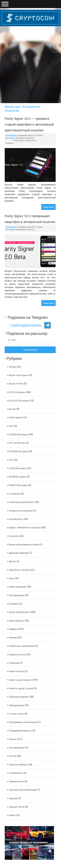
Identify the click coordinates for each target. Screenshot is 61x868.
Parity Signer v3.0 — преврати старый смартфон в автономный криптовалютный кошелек (29, 124)
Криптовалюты (17, 621)
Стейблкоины (16, 773)
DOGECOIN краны (19, 434)
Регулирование (17, 748)
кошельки (10, 143)
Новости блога (16, 672)
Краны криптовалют (19, 612)
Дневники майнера (19, 553)
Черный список (17, 807)
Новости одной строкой (21, 688)
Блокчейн (14, 536)
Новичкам (14, 663)
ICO (11, 460)
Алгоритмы (15, 494)
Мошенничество (17, 655)
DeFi (11, 426)
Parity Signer (19, 140)
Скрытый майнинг (18, 765)
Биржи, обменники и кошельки (25, 528)
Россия (13, 756)
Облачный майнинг (19, 697)
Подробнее (49, 207)
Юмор (12, 815)
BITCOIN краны (17, 392)
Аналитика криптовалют (21, 502)
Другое (12, 562)
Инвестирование (18, 587)
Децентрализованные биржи (24, 545)
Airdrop (12, 367)
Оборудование (17, 705)
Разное (13, 739)
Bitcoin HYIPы (16, 384)
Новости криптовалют (20, 680)
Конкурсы (14, 604)
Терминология (16, 781)
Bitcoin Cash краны (19, 375)
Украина (13, 798)
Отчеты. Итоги (16, 714)
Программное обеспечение (23, 722)
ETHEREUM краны (19, 451)
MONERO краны (17, 477)
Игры (11, 578)
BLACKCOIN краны (19, 401)
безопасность (30, 140)
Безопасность (16, 519)
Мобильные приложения (22, 646)
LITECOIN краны (18, 468)
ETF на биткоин (17, 443)
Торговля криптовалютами (23, 790)
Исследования (16, 595)
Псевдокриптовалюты (20, 731)
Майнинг (13, 629)
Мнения (13, 638)
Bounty (12, 409)
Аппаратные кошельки (25, 138)
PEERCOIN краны (18, 485)
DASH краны (15, 418)
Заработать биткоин (19, 570)
